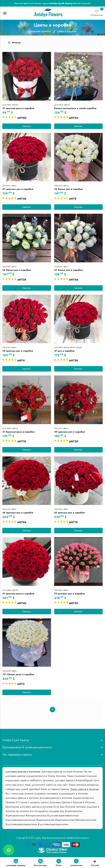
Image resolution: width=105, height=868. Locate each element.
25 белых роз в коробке (68, 189)
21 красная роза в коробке (18, 108)
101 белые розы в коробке (18, 674)
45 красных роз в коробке (18, 513)
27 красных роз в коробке (18, 189)
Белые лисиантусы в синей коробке (75, 108)
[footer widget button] (52, 740)
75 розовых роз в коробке (69, 594)
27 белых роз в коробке (68, 270)
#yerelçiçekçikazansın (57, 838)
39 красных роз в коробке (70, 432)
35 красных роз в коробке (18, 351)
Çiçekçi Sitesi (40, 838)
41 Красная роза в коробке (18, 432)
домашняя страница (40, 31)
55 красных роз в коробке (69, 513)
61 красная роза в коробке (18, 594)
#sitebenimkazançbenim (78, 838)
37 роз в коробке (64, 351)
